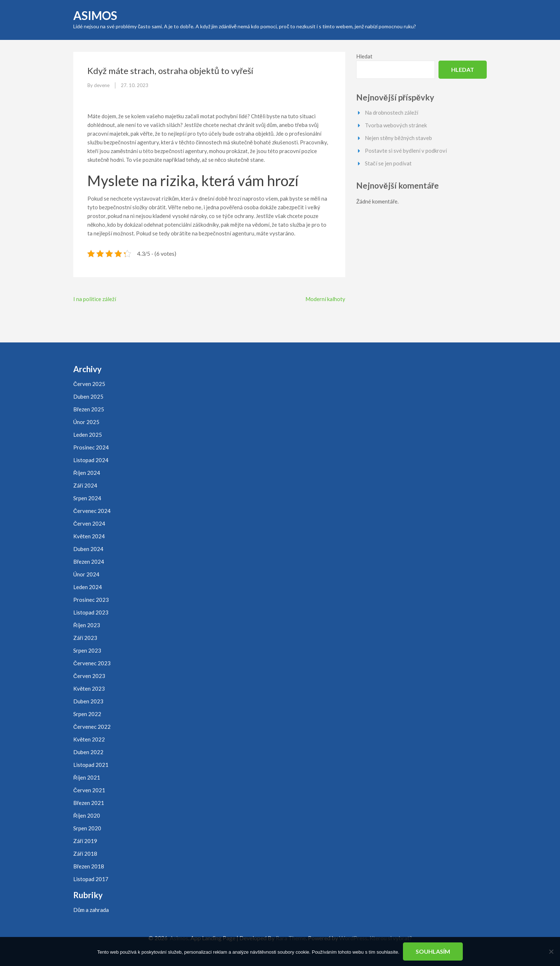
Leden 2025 (88, 435)
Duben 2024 (88, 549)
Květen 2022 (89, 739)
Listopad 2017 (91, 879)
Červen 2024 (89, 523)
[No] (551, 951)
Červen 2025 (89, 384)
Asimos (95, 15)
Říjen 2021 (87, 777)
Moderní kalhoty (325, 299)
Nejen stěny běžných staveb (398, 138)
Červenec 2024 (92, 511)
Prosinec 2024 (91, 447)
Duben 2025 (88, 396)
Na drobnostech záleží (392, 112)
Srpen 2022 (87, 714)
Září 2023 (85, 638)
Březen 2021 (89, 803)
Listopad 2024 (91, 460)
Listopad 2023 (91, 612)
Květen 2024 (89, 536)
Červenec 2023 (92, 663)
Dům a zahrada (91, 910)
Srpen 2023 (87, 650)
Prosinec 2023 (91, 600)
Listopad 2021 (91, 765)
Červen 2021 (89, 790)
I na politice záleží (95, 299)
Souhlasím (433, 951)
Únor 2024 (86, 574)
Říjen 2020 (87, 815)
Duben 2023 (88, 701)
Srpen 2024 (87, 498)
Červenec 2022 (92, 727)
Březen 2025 (89, 409)
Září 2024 (85, 485)
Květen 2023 (89, 688)
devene (102, 85)
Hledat (364, 56)
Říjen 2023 (87, 625)
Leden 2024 (88, 587)
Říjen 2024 (87, 473)
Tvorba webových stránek (396, 125)
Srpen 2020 (87, 828)
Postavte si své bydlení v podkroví (406, 151)
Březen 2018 (89, 866)
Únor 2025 (86, 422)
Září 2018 (85, 854)
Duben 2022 (88, 752)
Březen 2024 (89, 562)
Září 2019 (85, 841)
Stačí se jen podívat (388, 163)
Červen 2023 (89, 676)
